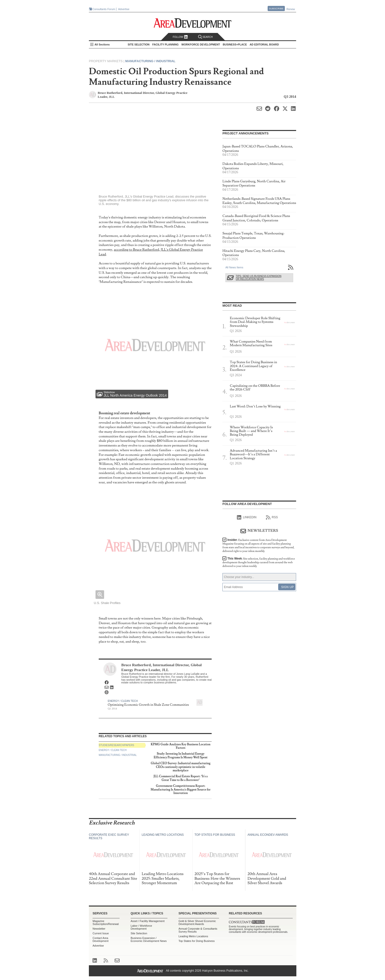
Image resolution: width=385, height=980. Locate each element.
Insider (258, 546)
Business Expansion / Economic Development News (149, 939)
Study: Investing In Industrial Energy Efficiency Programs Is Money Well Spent (181, 756)
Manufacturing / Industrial (150, 61)
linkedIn (247, 518)
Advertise (124, 9)
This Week (259, 562)
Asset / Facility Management (148, 921)
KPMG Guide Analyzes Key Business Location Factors (181, 746)
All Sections (102, 44)
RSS (272, 518)
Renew (291, 9)
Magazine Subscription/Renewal (106, 922)
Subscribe (276, 8)
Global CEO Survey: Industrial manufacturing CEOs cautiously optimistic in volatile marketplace (181, 767)
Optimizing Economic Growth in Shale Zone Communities (148, 705)
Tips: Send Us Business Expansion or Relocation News (259, 278)
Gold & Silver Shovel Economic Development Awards (197, 922)
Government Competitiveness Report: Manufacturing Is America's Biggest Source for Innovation (181, 790)
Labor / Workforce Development (141, 927)
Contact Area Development (101, 939)
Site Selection (139, 933)
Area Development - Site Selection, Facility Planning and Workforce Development (193, 23)
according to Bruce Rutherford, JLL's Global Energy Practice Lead (151, 252)
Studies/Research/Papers (116, 745)
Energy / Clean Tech (123, 701)
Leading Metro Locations (193, 936)
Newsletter (99, 929)
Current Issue (101, 933)
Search (206, 37)
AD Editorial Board (264, 44)
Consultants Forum (104, 9)
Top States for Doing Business (197, 941)
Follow (180, 37)
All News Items (234, 267)
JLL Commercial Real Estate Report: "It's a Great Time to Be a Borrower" (181, 778)
